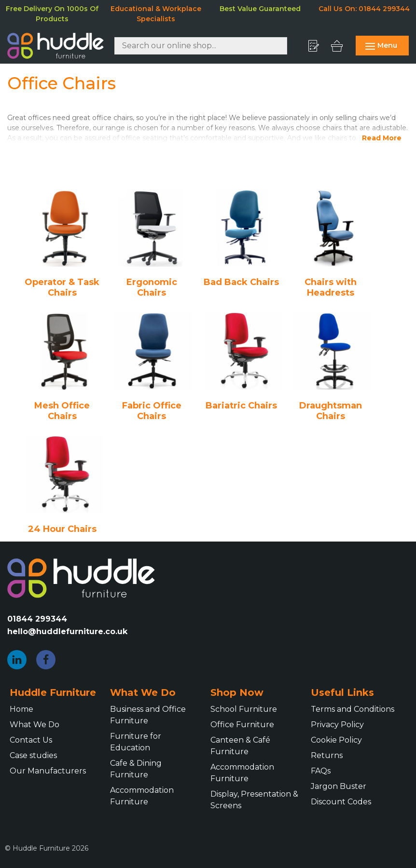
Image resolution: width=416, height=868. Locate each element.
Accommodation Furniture (142, 796)
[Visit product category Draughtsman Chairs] (333, 367)
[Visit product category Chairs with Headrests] (333, 244)
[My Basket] (339, 46)
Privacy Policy (337, 725)
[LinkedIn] (17, 660)
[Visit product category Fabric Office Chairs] (154, 367)
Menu (381, 45)
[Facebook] (46, 660)
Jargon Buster (339, 786)
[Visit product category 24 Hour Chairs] (64, 485)
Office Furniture (242, 725)
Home (21, 709)
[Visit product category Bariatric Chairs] (243, 362)
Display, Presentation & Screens (254, 800)
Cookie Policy (336, 740)
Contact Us (31, 740)
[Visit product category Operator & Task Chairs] (64, 244)
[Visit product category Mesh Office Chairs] (64, 367)
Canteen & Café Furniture (240, 746)
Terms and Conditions (353, 709)
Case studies (33, 755)
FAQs (321, 771)
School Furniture (244, 709)
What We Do (35, 725)
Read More (382, 138)
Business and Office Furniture (148, 715)
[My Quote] (317, 46)
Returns (327, 755)
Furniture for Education (136, 742)
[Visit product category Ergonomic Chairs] (154, 244)
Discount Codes (341, 802)
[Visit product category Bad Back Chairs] (243, 239)
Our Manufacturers (48, 771)
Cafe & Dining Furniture (136, 769)
